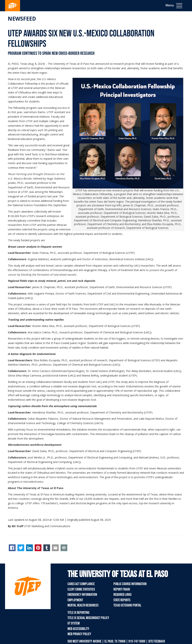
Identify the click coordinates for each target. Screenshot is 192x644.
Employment (75, 600)
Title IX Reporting (78, 613)
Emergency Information (82, 595)
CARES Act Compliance (81, 584)
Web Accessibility (78, 629)
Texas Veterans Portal (127, 605)
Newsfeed (22, 19)
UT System (74, 623)
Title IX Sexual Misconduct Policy (88, 618)
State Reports (122, 600)
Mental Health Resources (83, 605)
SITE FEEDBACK (157, 641)
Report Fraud (122, 589)
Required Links (122, 595)
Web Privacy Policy (79, 634)
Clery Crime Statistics (81, 589)
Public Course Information (130, 584)
